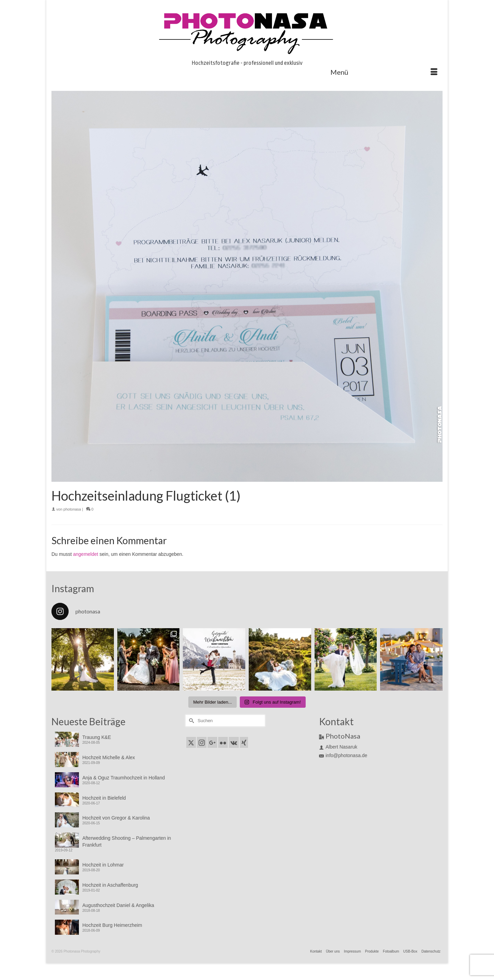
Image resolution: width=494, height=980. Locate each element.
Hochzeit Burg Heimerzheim (112, 925)
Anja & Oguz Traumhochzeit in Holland (123, 778)
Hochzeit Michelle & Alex (109, 757)
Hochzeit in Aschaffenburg (110, 885)
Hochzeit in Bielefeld (104, 798)
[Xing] (244, 742)
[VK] (234, 742)
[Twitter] (191, 742)
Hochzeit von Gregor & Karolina (116, 818)
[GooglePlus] (212, 742)
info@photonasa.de (343, 755)
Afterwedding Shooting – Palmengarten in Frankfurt (127, 841)
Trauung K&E (97, 737)
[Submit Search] (190, 721)
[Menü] (384, 72)
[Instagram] (202, 742)
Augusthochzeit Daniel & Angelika (118, 905)
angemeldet (86, 554)
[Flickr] (223, 742)
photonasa (72, 509)
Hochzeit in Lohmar (103, 865)
